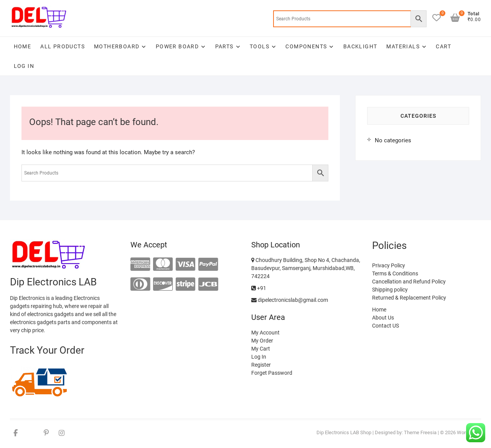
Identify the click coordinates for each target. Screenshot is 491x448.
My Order (262, 341)
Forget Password (272, 373)
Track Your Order (47, 350)
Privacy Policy (389, 265)
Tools (260, 46)
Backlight (360, 46)
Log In (24, 66)
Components (306, 46)
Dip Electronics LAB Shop (344, 432)
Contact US (386, 326)
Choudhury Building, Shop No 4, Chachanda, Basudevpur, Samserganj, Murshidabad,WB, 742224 (306, 268)
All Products (63, 46)
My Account (265, 333)
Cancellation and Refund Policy (409, 282)
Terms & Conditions (395, 273)
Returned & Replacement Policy (409, 298)
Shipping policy (390, 290)
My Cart (261, 349)
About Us (383, 318)
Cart (443, 46)
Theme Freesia (420, 432)
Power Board (177, 46)
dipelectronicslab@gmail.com (290, 300)
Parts (224, 46)
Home (23, 46)
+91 (259, 288)
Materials (403, 46)
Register (261, 365)
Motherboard (117, 46)
